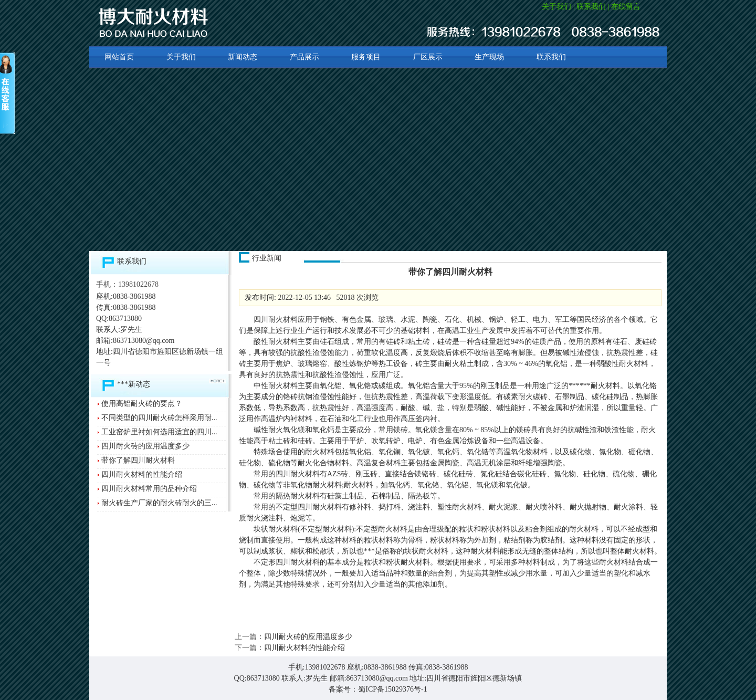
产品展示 (304, 57)
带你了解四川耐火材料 (138, 460)
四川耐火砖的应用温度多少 (145, 446)
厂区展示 (428, 57)
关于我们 (556, 7)
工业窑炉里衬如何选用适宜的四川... (159, 432)
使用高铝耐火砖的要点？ (142, 404)
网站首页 (119, 57)
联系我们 (591, 7)
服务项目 (366, 57)
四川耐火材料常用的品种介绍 (149, 489)
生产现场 (489, 57)
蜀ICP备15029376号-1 (392, 689)
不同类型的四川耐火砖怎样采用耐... (159, 418)
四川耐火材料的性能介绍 (142, 474)
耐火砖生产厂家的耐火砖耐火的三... (159, 503)
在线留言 (626, 7)
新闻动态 (243, 57)
